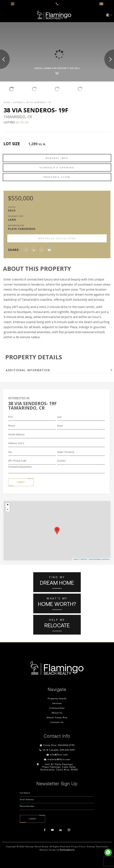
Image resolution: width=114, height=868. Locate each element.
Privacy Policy (78, 847)
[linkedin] (61, 830)
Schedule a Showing (57, 168)
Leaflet (75, 559)
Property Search (57, 699)
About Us (57, 713)
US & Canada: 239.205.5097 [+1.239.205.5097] (59, 750)
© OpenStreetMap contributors (99, 559)
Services (57, 703)
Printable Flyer (57, 177)
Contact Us (57, 722)
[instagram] (69, 830)
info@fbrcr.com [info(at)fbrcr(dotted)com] (59, 755)
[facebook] (45, 830)
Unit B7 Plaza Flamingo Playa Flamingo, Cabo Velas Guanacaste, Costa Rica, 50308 (59, 767)
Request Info (57, 158)
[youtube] (52, 830)
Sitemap (91, 847)
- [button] (8, 509)
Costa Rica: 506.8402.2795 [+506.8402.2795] (59, 745)
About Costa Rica (57, 718)
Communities (57, 708)
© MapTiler (83, 559)
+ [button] (8, 505)
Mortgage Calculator (57, 238)
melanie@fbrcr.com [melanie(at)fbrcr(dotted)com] (59, 760)
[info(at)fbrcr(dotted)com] (101, 4)
